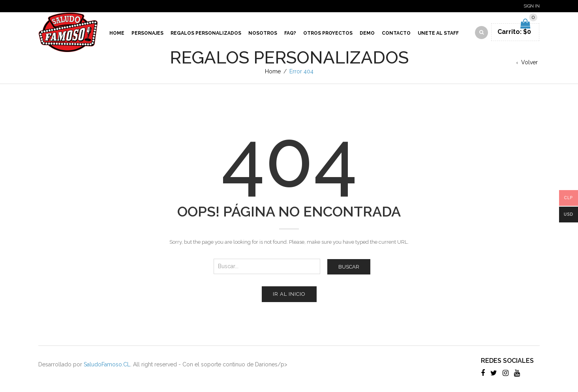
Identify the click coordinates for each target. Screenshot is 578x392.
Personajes (147, 33)
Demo (367, 33)
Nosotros (263, 33)
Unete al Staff (438, 33)
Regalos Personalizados (206, 33)
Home (117, 33)
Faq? (290, 33)
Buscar (349, 267)
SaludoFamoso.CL (107, 364)
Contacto (396, 33)
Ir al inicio (289, 294)
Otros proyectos (328, 33)
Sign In (532, 6)
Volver (529, 62)
